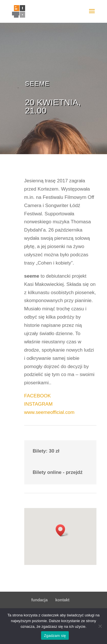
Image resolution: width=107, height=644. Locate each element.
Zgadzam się (55, 636)
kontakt (62, 600)
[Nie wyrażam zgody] (100, 626)
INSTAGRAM (39, 404)
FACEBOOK (38, 396)
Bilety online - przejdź (58, 472)
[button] (62, 530)
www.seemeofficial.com (49, 412)
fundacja (39, 600)
